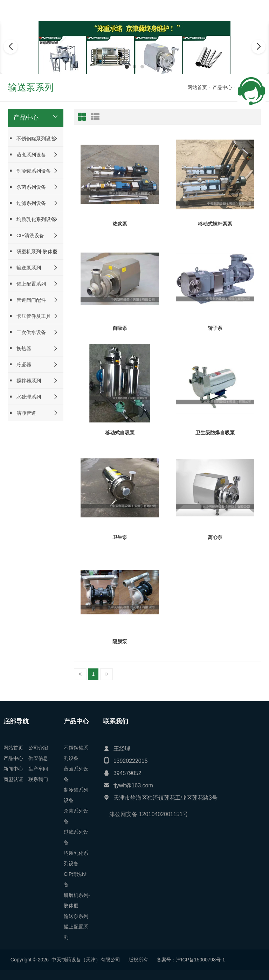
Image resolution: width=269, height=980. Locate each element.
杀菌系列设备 (27, 187)
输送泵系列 (25, 268)
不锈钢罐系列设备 (32, 138)
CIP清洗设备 (26, 235)
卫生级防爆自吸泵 (215, 433)
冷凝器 (20, 364)
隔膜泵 (120, 641)
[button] (127, 67)
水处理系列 (25, 397)
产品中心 (222, 87)
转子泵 (215, 328)
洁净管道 (22, 413)
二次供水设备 (27, 332)
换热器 (20, 348)
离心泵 (215, 537)
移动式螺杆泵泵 (215, 224)
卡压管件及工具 (29, 316)
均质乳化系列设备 (32, 219)
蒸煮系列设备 (27, 155)
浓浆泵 (120, 224)
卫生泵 (120, 537)
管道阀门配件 (27, 300)
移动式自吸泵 (120, 433)
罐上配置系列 (27, 284)
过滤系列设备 (27, 203)
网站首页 (197, 87)
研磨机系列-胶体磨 (33, 251)
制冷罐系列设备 (29, 171)
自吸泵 (120, 328)
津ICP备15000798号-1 (51, 960)
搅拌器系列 (25, 381)
